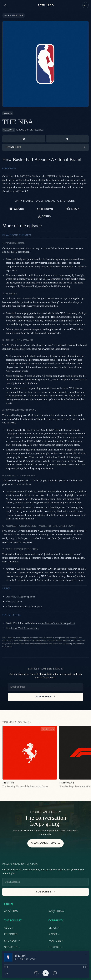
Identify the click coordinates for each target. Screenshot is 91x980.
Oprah (46, 380)
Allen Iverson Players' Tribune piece (24, 606)
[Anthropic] (45, 209)
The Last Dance (14, 601)
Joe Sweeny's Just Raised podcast (58, 623)
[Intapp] (73, 209)
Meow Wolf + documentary (25, 628)
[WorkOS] (17, 209)
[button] (86, 5)
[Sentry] (45, 216)
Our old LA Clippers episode (20, 597)
